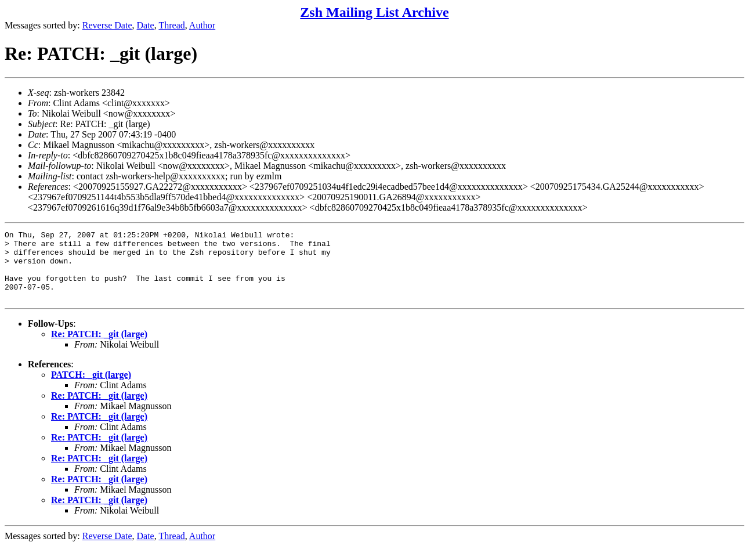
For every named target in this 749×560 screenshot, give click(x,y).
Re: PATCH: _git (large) (99, 348)
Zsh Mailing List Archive (374, 12)
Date (146, 25)
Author (202, 25)
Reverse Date (107, 25)
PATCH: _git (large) (91, 389)
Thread (171, 25)
